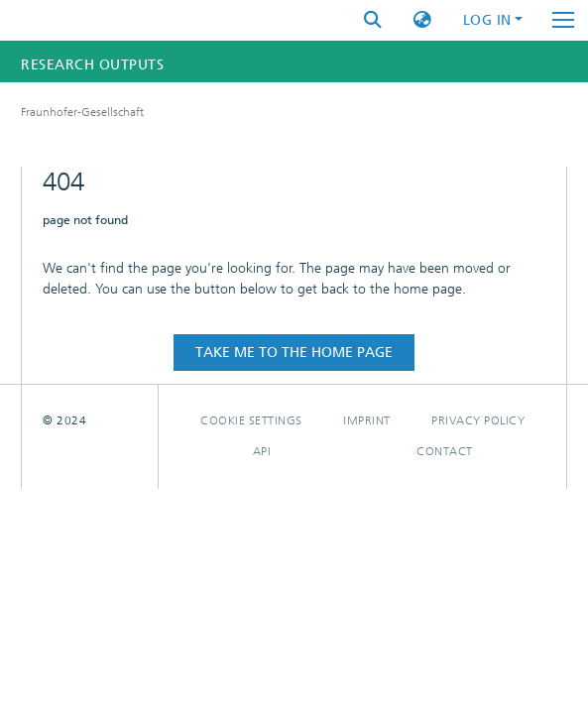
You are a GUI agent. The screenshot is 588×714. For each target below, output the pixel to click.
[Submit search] (373, 20)
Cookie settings (251, 420)
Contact (445, 451)
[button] (422, 20)
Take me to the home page (294, 353)
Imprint (367, 420)
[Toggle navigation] (563, 20)
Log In (487, 20)
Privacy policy (478, 420)
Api (262, 451)
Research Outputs (92, 65)
